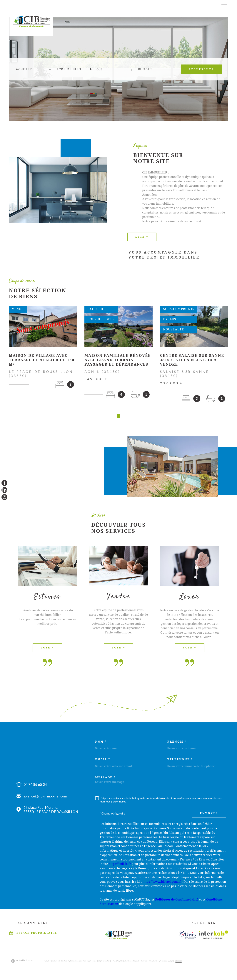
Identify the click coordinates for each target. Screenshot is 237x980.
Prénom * (177, 743)
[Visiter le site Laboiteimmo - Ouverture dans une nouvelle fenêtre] (22, 962)
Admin (144, 962)
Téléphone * (180, 761)
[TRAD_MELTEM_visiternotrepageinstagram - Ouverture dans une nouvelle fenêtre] (4, 497)
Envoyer (209, 815)
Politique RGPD (166, 962)
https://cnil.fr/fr (120, 865)
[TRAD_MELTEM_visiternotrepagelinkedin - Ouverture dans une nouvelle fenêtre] (4, 490)
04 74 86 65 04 (35, 786)
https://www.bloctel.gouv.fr (162, 883)
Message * (105, 779)
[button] (118, 417)
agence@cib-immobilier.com (45, 797)
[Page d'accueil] (31, 19)
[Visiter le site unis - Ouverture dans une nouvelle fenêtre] (187, 936)
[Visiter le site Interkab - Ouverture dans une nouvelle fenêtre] (213, 936)
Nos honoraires (103, 962)
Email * (103, 761)
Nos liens (153, 962)
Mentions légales (132, 962)
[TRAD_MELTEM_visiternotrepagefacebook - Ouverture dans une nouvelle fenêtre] (4, 483)
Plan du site (117, 962)
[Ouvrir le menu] (225, 6)
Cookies (179, 962)
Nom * (101, 743)
